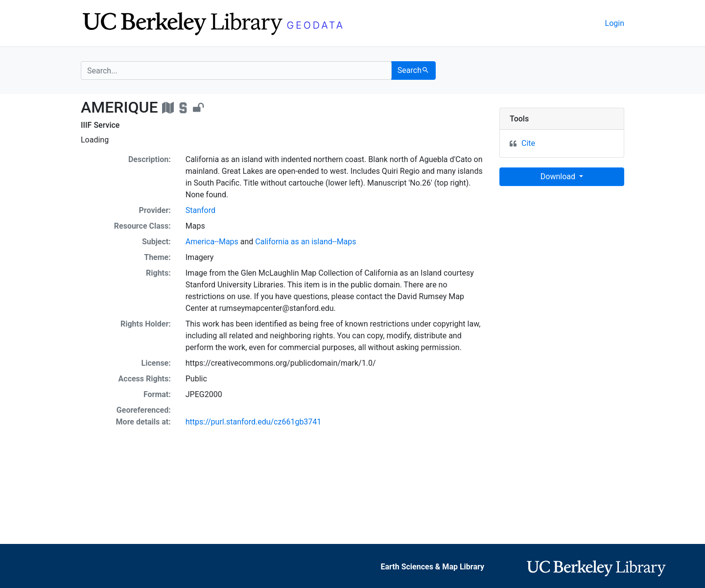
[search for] (236, 71)
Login (615, 23)
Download (559, 176)
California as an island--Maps (305, 242)
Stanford (200, 210)
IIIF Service (100, 125)
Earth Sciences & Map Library (433, 567)
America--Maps (212, 242)
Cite (528, 143)
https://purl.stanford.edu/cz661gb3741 (254, 422)
